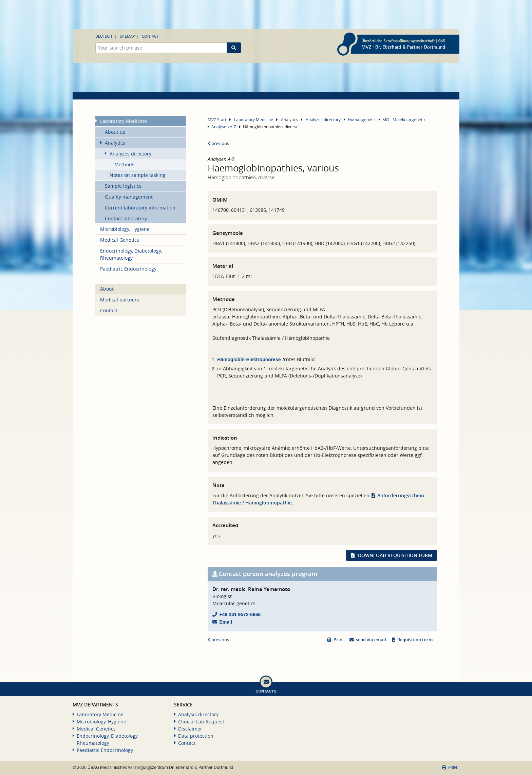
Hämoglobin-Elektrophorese (249, 359)
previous (218, 143)
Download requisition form (395, 555)
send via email (371, 640)
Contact (150, 36)
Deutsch (104, 36)
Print (339, 640)
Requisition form (415, 640)
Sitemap (127, 36)
